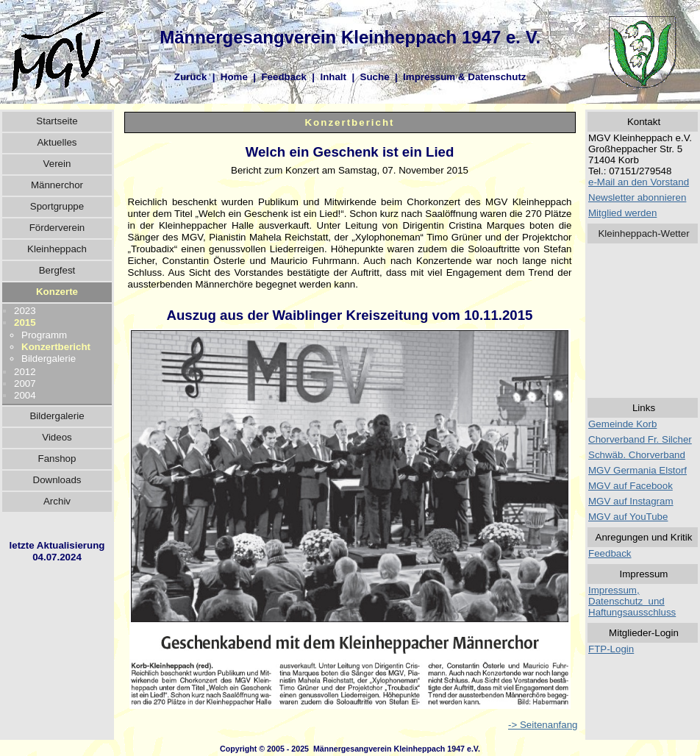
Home (234, 77)
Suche (375, 77)
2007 (25, 384)
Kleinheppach (57, 249)
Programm (44, 335)
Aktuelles (57, 142)
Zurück (190, 77)
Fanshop (57, 459)
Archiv (57, 501)
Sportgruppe (57, 206)
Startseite (57, 121)
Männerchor (57, 185)
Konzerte (57, 292)
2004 (25, 395)
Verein (57, 164)
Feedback (284, 77)
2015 (25, 322)
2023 (25, 311)
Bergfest (57, 270)
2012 (25, 372)
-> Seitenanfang (543, 725)
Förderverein (57, 228)
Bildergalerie (49, 359)
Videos (57, 437)
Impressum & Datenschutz (464, 77)
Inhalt (333, 77)
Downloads (57, 480)
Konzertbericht (56, 347)
